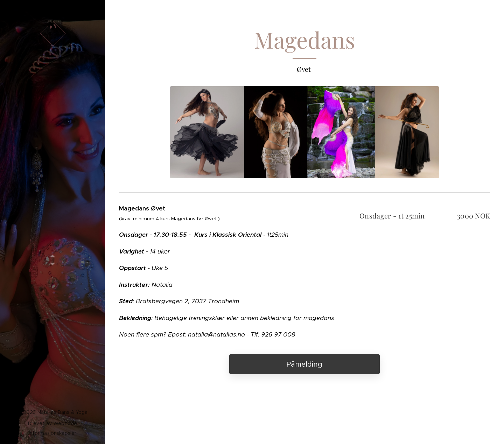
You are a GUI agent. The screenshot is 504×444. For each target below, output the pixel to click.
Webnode (65, 423)
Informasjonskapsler (53, 433)
